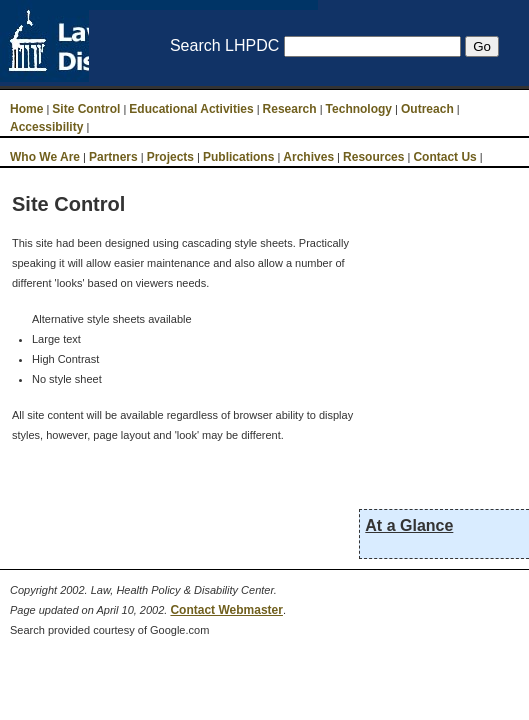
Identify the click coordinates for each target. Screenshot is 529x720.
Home (26, 109)
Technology (359, 109)
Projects (170, 157)
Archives (308, 157)
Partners (113, 157)
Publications (238, 157)
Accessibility (46, 127)
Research (290, 109)
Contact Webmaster (226, 610)
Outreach (427, 109)
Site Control (86, 109)
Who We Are (45, 157)
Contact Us (444, 157)
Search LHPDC (224, 45)
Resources (373, 157)
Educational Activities (191, 109)
